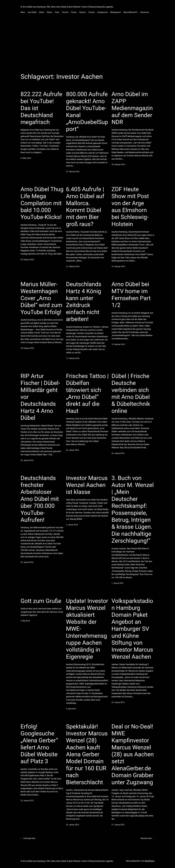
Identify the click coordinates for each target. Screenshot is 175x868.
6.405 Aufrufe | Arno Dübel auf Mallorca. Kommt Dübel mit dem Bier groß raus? (85, 207)
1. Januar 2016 (117, 583)
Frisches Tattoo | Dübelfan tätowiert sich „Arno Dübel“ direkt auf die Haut (87, 393)
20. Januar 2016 (27, 562)
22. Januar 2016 (118, 453)
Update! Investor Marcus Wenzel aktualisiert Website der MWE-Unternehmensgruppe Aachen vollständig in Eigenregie (87, 629)
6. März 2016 (26, 158)
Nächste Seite (148, 838)
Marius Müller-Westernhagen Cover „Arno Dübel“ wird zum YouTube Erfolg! (41, 298)
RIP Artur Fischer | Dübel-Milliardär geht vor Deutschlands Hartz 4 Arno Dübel (40, 397)
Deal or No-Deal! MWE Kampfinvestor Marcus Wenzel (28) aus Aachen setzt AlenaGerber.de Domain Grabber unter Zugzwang (133, 754)
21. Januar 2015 (118, 825)
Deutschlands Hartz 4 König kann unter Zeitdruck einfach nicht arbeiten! (84, 302)
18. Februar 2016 (27, 348)
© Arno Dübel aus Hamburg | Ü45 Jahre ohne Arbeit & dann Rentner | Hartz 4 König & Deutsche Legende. (67, 7)
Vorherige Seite (28, 838)
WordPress (150, 861)
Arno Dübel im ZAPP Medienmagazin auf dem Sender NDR (132, 108)
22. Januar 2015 (27, 801)
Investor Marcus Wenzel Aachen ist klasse (87, 485)
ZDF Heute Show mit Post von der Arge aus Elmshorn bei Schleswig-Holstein (130, 207)
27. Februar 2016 (73, 172)
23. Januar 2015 (118, 702)
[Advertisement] (87, 43)
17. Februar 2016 (73, 358)
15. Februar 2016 (118, 344)
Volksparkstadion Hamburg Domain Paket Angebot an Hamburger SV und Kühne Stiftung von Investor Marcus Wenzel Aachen (132, 629)
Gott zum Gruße (41, 601)
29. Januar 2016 (27, 460)
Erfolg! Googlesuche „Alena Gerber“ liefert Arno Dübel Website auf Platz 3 (39, 744)
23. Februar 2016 (27, 260)
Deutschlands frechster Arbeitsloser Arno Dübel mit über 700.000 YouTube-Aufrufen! (40, 499)
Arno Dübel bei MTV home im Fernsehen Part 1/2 (131, 295)
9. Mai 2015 (25, 621)
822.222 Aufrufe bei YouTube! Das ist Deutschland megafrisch (41, 108)
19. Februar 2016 (118, 267)
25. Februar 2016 (118, 165)
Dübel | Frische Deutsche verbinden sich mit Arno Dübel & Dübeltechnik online (131, 393)
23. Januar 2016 (72, 450)
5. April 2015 (71, 709)
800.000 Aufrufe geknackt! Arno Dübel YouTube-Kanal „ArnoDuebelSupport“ (87, 112)
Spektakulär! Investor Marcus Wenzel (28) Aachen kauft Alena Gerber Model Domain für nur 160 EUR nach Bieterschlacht (87, 754)
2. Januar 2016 (72, 525)
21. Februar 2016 (73, 267)
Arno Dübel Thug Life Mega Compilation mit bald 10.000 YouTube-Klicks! (42, 203)
